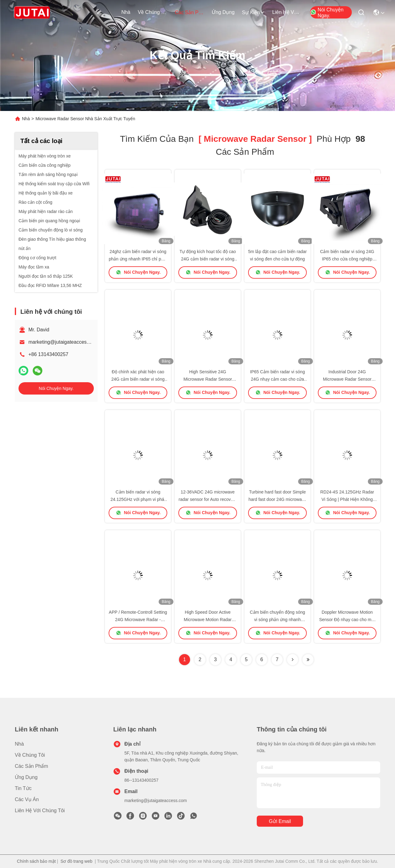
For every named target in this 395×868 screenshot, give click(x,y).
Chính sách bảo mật (36, 861)
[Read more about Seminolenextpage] (293, 660)
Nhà (126, 12)
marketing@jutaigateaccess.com (64, 342)
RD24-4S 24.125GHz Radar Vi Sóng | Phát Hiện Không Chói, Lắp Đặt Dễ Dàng (347, 499)
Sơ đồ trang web (76, 861)
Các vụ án (27, 799)
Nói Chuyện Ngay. (327, 13)
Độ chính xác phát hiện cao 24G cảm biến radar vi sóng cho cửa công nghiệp (138, 379)
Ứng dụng (223, 12)
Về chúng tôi (152, 12)
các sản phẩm (189, 12)
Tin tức (23, 788)
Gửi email (280, 821)
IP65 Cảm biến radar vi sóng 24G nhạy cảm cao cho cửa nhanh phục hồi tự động (277, 379)
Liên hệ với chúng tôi (287, 12)
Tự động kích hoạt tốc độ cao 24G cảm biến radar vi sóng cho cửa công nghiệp (208, 259)
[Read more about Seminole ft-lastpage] (308, 660)
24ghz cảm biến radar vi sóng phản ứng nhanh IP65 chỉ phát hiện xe (138, 259)
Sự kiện (253, 12)
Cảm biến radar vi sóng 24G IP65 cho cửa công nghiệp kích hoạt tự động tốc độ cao (347, 259)
